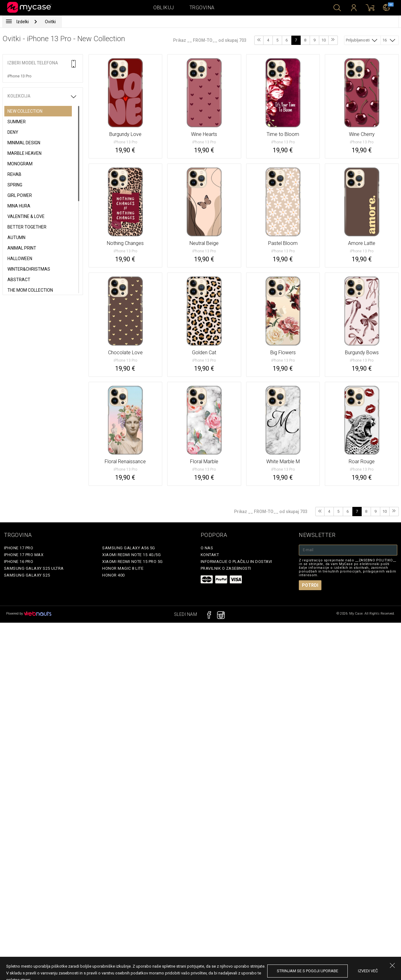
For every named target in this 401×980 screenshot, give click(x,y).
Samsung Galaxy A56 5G (129, 548)
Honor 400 (113, 575)
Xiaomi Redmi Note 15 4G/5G (131, 555)
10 (324, 40)
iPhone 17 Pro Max (24, 555)
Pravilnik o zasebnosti (226, 568)
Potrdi (310, 585)
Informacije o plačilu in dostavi (236, 562)
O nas (207, 548)
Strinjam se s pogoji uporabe (307, 971)
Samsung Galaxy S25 (27, 575)
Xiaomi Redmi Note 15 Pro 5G (133, 562)
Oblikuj (164, 8)
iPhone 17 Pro (19, 548)
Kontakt (210, 555)
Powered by (29, 614)
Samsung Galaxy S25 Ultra (34, 568)
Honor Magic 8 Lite (123, 568)
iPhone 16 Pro (19, 562)
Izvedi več (368, 971)
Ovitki (50, 22)
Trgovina (202, 8)
